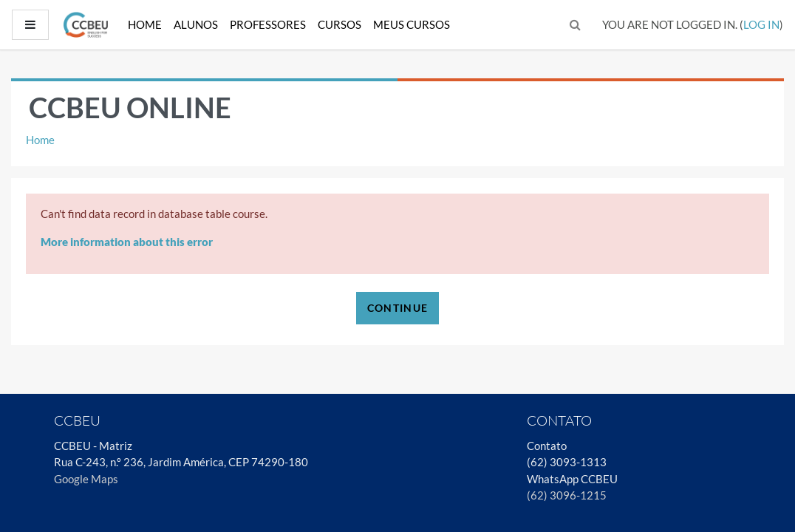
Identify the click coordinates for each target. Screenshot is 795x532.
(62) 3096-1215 (567, 495)
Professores (268, 24)
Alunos (196, 24)
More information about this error (127, 242)
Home (145, 24)
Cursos (340, 24)
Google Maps (86, 479)
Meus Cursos (412, 24)
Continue (397, 308)
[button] (576, 25)
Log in (761, 24)
